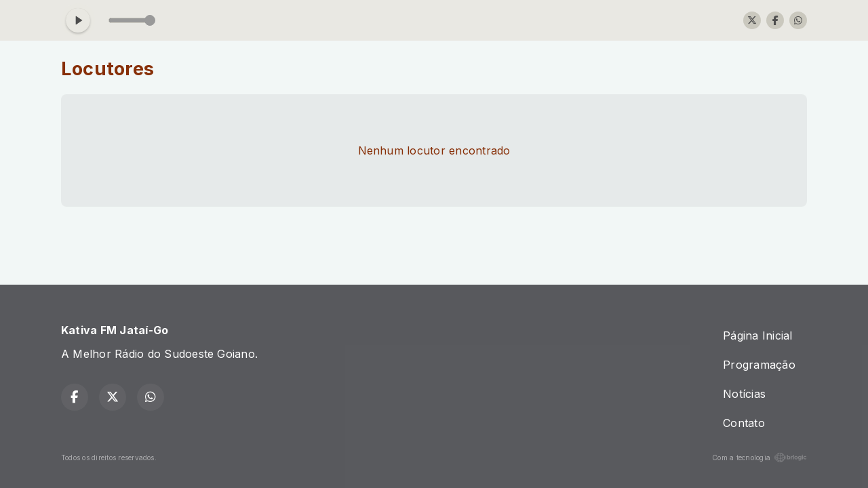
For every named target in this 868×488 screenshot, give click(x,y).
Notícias (744, 394)
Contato (744, 423)
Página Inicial (757, 335)
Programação (759, 365)
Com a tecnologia (759, 457)
